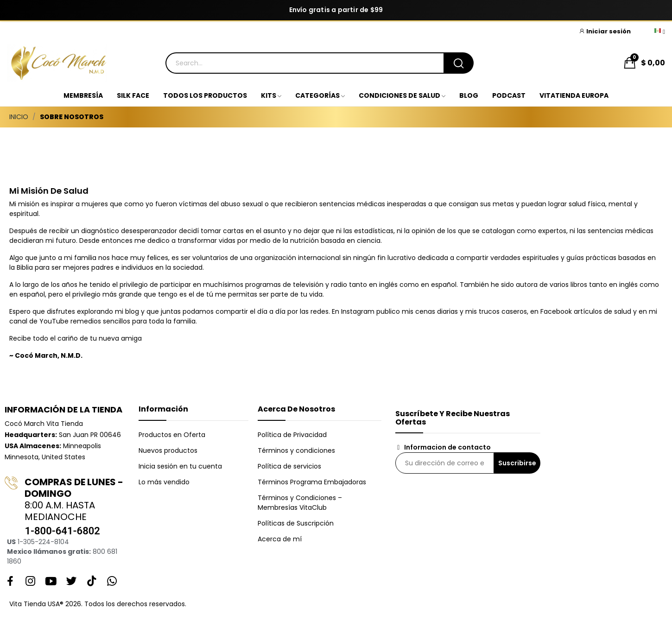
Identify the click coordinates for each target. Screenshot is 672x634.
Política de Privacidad (292, 435)
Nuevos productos (168, 450)
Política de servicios (289, 466)
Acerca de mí (280, 539)
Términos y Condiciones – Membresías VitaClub (300, 503)
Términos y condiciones (296, 450)
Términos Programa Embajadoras (312, 482)
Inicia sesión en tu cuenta (180, 466)
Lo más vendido (164, 482)
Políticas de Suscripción (296, 523)
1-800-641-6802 (62, 531)
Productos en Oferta (172, 435)
